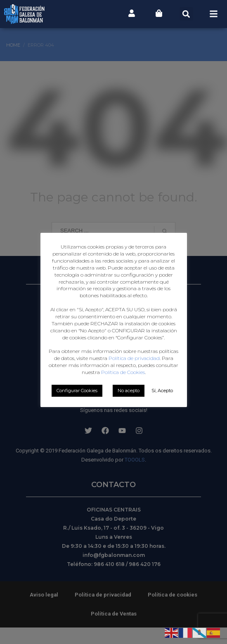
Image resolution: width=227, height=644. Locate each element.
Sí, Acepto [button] (162, 391)
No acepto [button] (129, 391)
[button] (186, 14)
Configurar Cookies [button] (77, 391)
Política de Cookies (123, 372)
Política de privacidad (134, 358)
